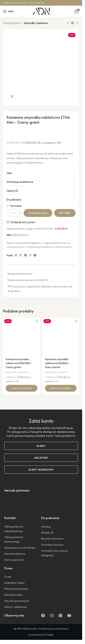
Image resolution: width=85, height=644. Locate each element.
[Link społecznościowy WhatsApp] (30, 255)
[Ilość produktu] (14, 213)
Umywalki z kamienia (36, 23)
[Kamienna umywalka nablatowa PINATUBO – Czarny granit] (22, 336)
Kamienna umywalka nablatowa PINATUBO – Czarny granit (19, 363)
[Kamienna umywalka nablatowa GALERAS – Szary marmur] (61, 336)
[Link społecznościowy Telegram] (35, 255)
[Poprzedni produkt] (68, 23)
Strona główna (11, 23)
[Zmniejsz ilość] (9, 213)
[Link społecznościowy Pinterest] (25, 255)
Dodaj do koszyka (38, 213)
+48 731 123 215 (37, 3)
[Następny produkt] (77, 23)
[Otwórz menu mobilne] (8, 11)
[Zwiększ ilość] (19, 213)
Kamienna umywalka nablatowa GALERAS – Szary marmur (58, 363)
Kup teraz (65, 213)
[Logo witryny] (41, 11)
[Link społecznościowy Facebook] (16, 255)
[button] (22, 388)
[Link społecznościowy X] (21, 255)
